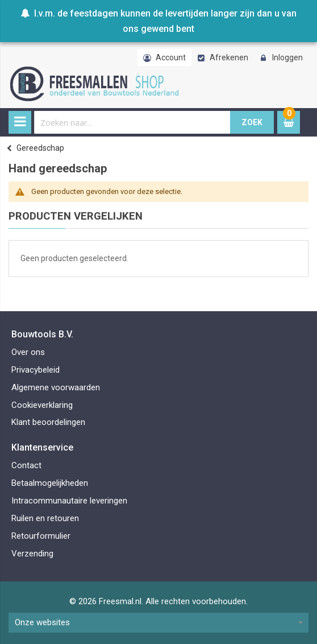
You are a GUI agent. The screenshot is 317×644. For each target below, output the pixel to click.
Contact (26, 465)
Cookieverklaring (42, 405)
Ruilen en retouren (45, 518)
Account (171, 57)
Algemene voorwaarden (56, 387)
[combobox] (132, 122)
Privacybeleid (36, 370)
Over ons (28, 352)
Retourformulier (41, 536)
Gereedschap (40, 148)
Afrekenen (229, 57)
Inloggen (287, 57)
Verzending (32, 554)
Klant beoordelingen (48, 422)
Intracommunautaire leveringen (69, 501)
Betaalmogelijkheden (50, 483)
